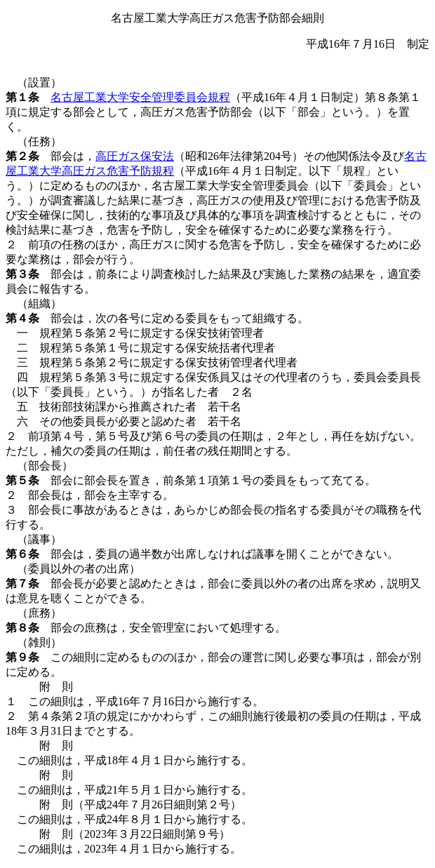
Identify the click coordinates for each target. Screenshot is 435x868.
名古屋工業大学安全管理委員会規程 (140, 97)
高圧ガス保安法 (135, 156)
